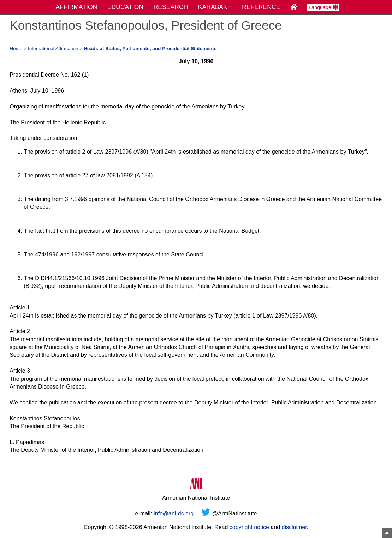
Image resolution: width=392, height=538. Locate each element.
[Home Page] (294, 7)
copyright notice (249, 527)
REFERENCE (261, 7)
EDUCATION (125, 7)
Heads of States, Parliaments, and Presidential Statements (150, 49)
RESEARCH (171, 7)
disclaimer (294, 527)
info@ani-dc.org (174, 513)
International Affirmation (53, 49)
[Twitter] (206, 513)
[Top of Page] (387, 533)
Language (323, 7)
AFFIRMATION (76, 7)
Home (16, 49)
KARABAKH (215, 7)
